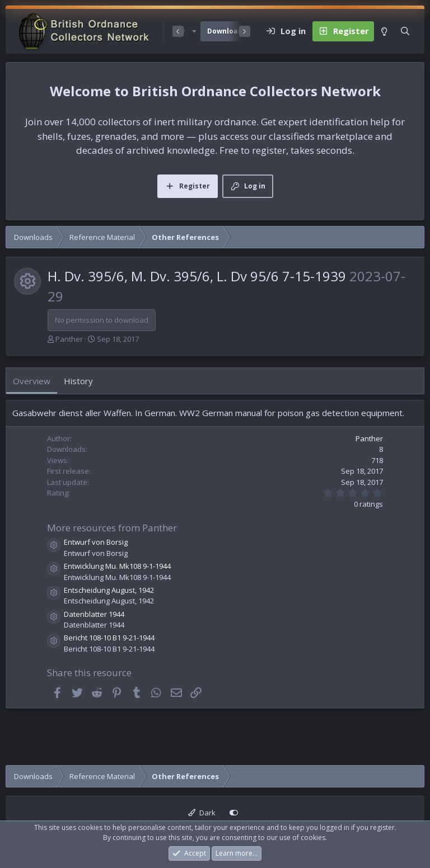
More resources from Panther (112, 528)
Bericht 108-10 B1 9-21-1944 (109, 638)
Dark (202, 813)
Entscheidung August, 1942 (109, 590)
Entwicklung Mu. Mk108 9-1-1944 (117, 566)
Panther (69, 339)
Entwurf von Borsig (96, 542)
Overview (32, 381)
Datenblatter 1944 (94, 614)
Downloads (227, 31)
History (78, 381)
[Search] (405, 31)
